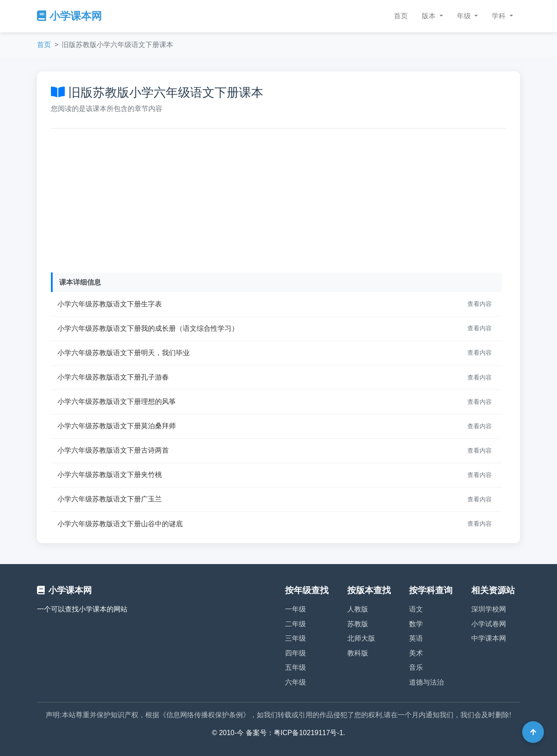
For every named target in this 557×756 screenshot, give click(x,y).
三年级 (295, 638)
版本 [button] (429, 16)
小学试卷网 (489, 624)
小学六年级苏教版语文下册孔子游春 (113, 377)
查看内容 (480, 304)
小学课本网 (69, 16)
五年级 (295, 667)
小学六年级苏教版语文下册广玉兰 (110, 499)
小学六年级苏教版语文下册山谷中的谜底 (120, 524)
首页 (401, 16)
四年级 (295, 653)
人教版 (358, 609)
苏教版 (358, 624)
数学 (416, 624)
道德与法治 (426, 682)
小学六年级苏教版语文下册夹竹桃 (110, 475)
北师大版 (361, 638)
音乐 (416, 667)
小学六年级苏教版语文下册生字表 (110, 304)
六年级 (295, 682)
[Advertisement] (278, 198)
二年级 (295, 624)
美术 (416, 653)
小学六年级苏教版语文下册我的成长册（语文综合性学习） (148, 328)
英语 (416, 638)
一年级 (295, 609)
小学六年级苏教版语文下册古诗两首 (113, 450)
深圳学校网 (489, 609)
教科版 (358, 653)
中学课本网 (489, 638)
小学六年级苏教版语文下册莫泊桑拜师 (117, 426)
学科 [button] (500, 16)
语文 (416, 609)
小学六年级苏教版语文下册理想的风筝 (117, 402)
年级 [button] (465, 16)
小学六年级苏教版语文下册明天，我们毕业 (124, 353)
